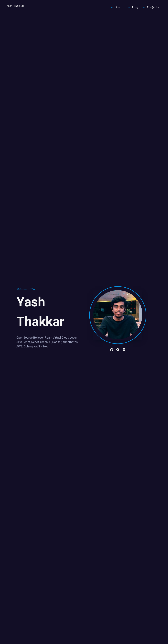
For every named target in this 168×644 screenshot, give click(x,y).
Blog (135, 7)
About (119, 7)
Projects (153, 7)
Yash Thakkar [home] (15, 6)
